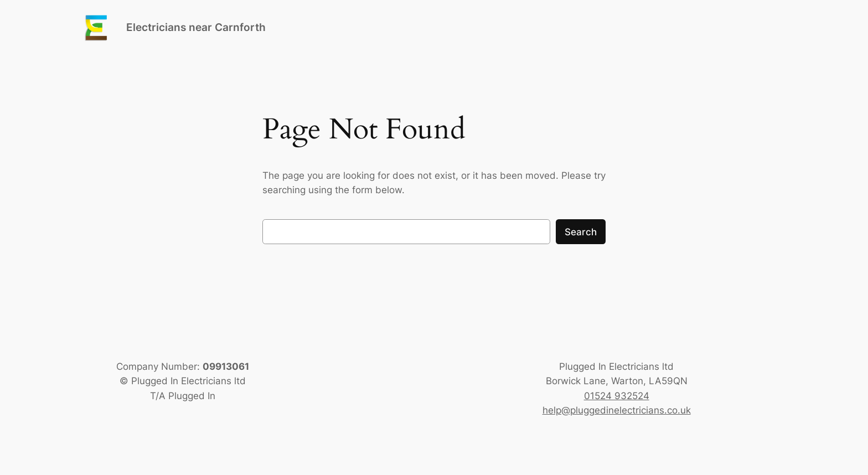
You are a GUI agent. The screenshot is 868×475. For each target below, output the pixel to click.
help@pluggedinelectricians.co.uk (617, 410)
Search (581, 232)
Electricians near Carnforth (196, 27)
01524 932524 (617, 396)
